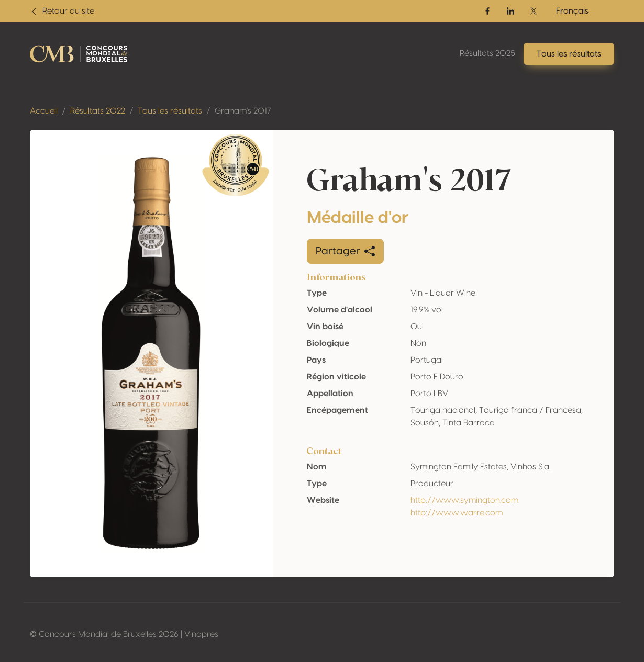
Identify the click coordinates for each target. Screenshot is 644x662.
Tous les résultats (170, 111)
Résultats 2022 (98, 111)
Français (572, 11)
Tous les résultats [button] (569, 54)
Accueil (44, 111)
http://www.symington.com (464, 500)
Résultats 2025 (487, 53)
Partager (345, 251)
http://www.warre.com (457, 513)
